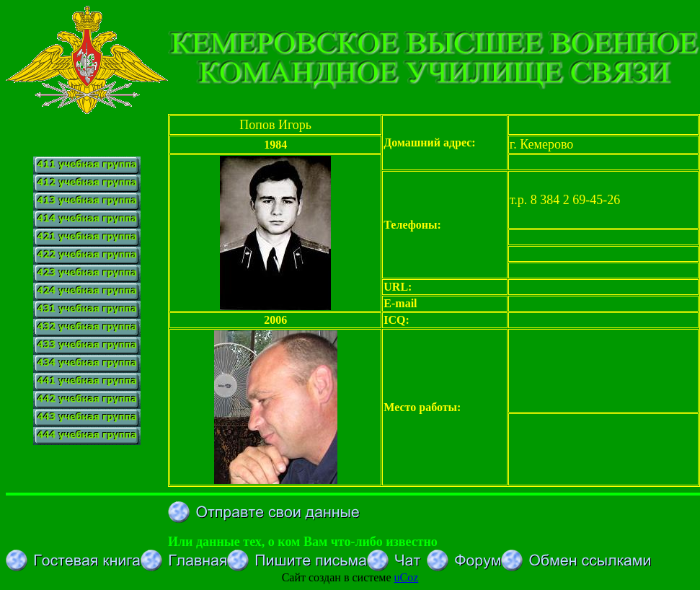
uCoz (407, 577)
